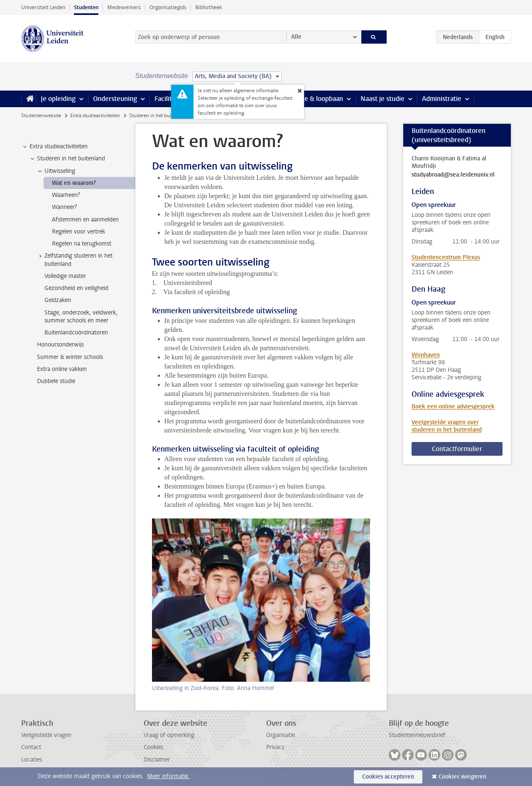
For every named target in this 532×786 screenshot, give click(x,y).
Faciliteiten (171, 99)
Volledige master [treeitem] (65, 276)
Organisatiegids (168, 7)
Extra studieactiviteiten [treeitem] (55, 147)
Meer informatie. (168, 776)
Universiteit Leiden (43, 7)
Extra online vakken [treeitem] (62, 369)
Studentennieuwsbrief (417, 735)
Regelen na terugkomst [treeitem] (82, 244)
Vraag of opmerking (169, 735)
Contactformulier (457, 449)
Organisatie (281, 735)
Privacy (275, 747)
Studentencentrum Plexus (446, 257)
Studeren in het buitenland (158, 115)
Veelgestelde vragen (46, 735)
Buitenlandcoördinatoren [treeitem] (76, 333)
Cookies (153, 747)
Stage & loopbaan (317, 99)
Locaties (32, 760)
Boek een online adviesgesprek (453, 407)
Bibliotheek (209, 7)
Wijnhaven (426, 355)
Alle (296, 37)
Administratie (442, 99)
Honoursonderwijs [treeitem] (60, 345)
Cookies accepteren (388, 777)
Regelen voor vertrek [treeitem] (78, 232)
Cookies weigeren (462, 777)
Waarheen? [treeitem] (66, 195)
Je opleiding (58, 99)
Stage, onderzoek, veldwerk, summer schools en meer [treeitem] (81, 317)
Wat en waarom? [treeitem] (74, 183)
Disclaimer (157, 760)
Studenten (86, 7)
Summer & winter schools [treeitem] (70, 357)
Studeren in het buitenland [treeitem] (67, 159)
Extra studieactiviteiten (95, 115)
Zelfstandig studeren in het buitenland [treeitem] (75, 260)
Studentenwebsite (41, 115)
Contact (31, 747)
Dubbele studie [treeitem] (56, 381)
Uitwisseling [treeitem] (56, 171)
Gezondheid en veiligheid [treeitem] (76, 288)
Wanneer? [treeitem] (64, 207)
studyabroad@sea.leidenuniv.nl (453, 175)
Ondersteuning (115, 99)
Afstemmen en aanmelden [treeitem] (85, 220)
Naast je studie (382, 99)
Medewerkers (124, 7)
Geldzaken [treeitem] (58, 300)
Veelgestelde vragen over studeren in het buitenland (447, 426)
